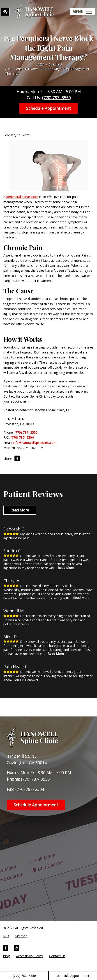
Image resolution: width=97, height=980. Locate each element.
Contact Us (57, 956)
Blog (6, 956)
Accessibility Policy (29, 956)
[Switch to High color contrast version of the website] (5, 12)
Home (40, 64)
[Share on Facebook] (17, 459)
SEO (6, 936)
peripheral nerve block (22, 197)
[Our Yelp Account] (17, 949)
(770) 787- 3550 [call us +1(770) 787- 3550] (24, 976)
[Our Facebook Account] (6, 949)
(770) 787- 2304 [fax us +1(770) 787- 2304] (22, 437)
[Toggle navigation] (82, 12)
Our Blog (55, 64)
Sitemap (21, 936)
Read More (20, 510)
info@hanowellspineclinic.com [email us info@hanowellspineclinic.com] (35, 443)
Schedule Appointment (73, 976)
